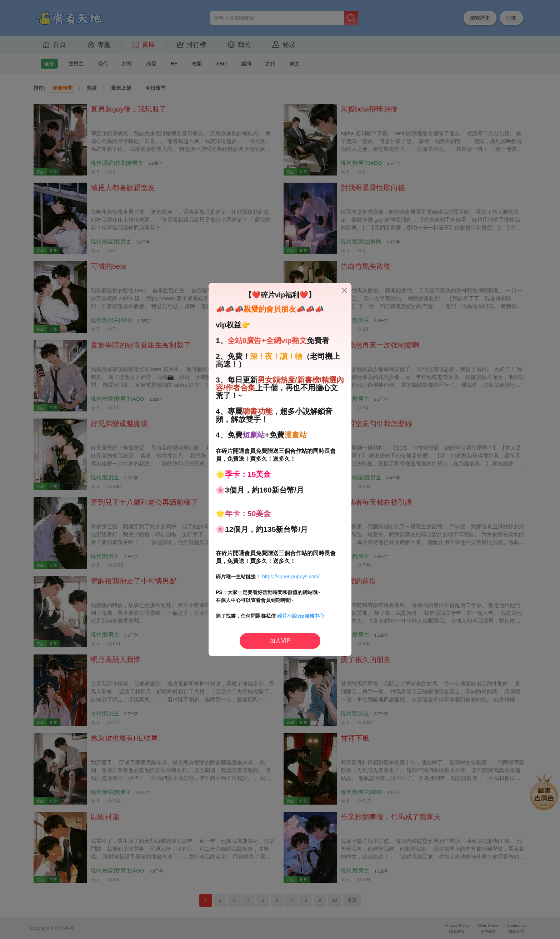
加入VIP (280, 641)
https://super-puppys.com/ (291, 577)
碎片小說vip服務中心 (301, 616)
